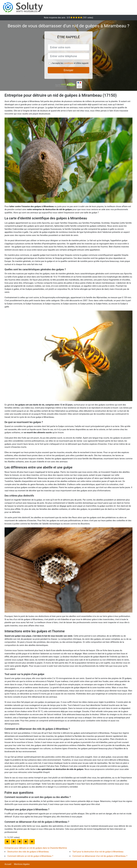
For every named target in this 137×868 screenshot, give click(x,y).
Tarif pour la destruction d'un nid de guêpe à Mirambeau (98, 852)
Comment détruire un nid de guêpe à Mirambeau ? (30, 856)
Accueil (8, 864)
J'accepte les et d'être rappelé (70, 63)
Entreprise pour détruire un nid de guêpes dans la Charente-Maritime (36, 848)
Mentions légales (22, 864)
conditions (68, 63)
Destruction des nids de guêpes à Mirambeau (28, 852)
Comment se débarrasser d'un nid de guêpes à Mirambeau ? (100, 856)
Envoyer (68, 70)
